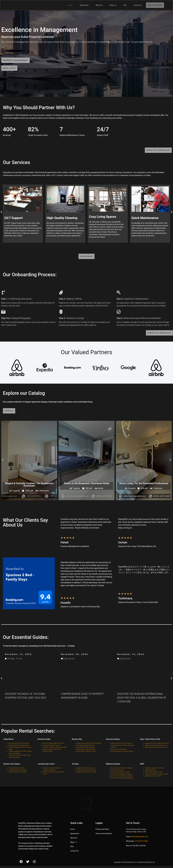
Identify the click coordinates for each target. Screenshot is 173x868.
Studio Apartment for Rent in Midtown (122, 771)
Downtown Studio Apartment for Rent (53, 746)
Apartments (83, 5)
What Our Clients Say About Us (25, 525)
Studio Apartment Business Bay (86, 752)
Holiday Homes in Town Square (17, 773)
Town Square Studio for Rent (17, 771)
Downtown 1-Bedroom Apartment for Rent (55, 750)
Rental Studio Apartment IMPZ (154, 774)
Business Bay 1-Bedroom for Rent (86, 754)
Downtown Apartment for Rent (51, 748)
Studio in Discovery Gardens (119, 752)
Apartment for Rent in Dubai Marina (19, 746)
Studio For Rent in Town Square (17, 774)
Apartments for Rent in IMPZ (153, 778)
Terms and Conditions (104, 836)
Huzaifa (66, 605)
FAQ (124, 5)
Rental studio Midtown (117, 773)
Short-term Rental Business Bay (86, 750)
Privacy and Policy (102, 832)
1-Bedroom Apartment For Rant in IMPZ (156, 777)
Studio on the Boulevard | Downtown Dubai (86, 486)
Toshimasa (125, 601)
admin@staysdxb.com (139, 839)
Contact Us (136, 5)
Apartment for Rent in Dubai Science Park (157, 746)
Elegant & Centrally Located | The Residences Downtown (29, 487)
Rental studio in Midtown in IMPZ (120, 774)
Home (69, 5)
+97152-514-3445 (141, 844)
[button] (3, 462)
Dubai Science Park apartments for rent (156, 750)
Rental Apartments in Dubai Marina (18, 748)
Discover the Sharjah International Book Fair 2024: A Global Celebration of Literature (142, 700)
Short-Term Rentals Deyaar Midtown (121, 777)
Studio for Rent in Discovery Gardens (121, 746)
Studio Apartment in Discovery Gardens (122, 754)
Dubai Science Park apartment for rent (156, 748)
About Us (98, 5)
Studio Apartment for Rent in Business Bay (89, 746)
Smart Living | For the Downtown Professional (144, 486)
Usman (123, 545)
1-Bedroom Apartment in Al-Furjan (86, 774)
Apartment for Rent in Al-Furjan (86, 771)
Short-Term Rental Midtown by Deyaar (122, 778)
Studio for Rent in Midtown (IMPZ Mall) (122, 781)
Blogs (112, 5)
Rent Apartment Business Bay (85, 748)
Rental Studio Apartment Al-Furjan (86, 773)
